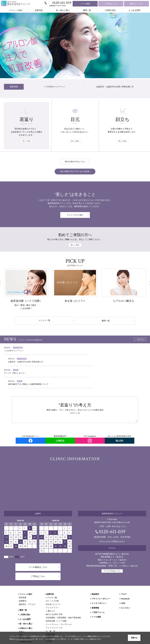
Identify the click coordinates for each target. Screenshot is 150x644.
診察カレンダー (137, 4)
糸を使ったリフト (75, 301)
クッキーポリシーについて (23, 639)
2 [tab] (74, 76)
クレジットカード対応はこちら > (112, 520)
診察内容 (39, 10)
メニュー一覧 (52, 321)
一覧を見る (140, 339)
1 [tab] (71, 76)
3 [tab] (76, 76)
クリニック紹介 (16, 10)
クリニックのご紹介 (75, 216)
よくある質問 (134, 10)
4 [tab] (79, 76)
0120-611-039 (62, 3)
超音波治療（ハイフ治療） (26, 301)
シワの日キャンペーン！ (55, 87)
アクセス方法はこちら (112, 549)
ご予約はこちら (111, 4)
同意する (134, 638)
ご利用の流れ (110, 10)
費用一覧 (87, 10)
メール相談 (85, 4)
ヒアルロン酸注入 (124, 301)
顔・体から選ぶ (63, 10)
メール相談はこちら (38, 545)
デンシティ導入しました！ (16, 363)
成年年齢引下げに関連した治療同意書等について (99, 363)
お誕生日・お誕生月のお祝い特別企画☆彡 (115, 87)
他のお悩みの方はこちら (75, 161)
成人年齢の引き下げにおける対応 (75, 171)
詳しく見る (27, 141)
